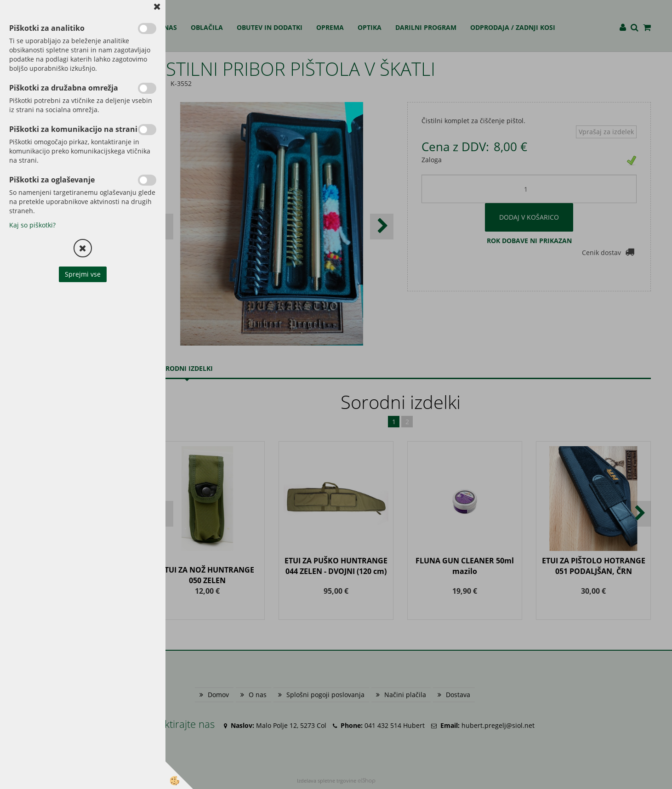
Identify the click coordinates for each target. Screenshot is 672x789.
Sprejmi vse (83, 274)
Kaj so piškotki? (32, 225)
